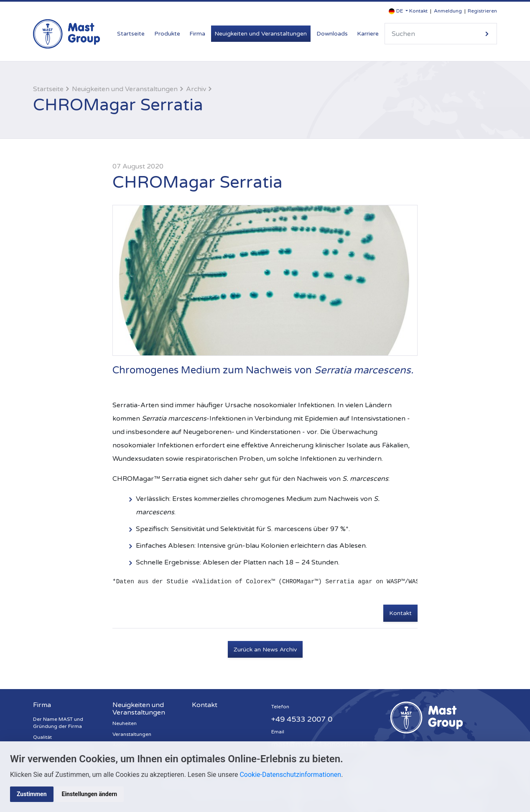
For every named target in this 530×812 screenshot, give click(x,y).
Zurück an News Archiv (265, 650)
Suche (487, 34)
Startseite (131, 34)
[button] (398, 11)
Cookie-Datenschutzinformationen (290, 775)
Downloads (332, 34)
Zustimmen (32, 794)
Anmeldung (448, 11)
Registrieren (482, 11)
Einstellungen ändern (90, 794)
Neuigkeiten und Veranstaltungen (261, 34)
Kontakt (418, 11)
